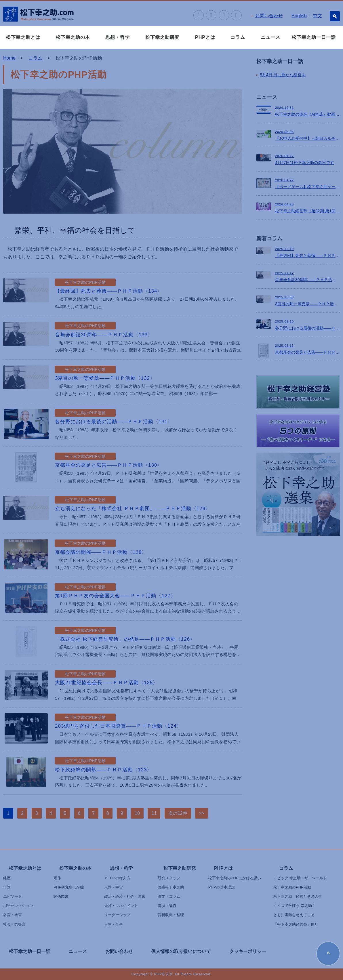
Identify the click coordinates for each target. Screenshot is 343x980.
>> (202, 813)
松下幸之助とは (23, 37)
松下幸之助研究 (162, 37)
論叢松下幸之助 (171, 887)
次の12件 (178, 813)
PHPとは (205, 37)
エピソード (13, 896)
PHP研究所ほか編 (69, 887)
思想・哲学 (118, 37)
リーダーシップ (117, 915)
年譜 (7, 887)
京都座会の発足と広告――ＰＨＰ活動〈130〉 (109, 465)
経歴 (7, 878)
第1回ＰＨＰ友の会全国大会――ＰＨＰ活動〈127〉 (115, 596)
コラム (238, 37)
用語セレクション (18, 906)
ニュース (270, 37)
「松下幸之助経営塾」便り (296, 924)
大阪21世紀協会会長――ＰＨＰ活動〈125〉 (106, 683)
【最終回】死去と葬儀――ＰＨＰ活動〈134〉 (109, 291)
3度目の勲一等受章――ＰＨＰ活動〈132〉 (105, 378)
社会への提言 (14, 924)
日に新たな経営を (283, 75)
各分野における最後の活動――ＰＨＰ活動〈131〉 (114, 422)
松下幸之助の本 (73, 37)
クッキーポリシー (248, 951)
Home (9, 58)
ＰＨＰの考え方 (117, 878)
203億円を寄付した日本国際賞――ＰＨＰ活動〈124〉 (118, 726)
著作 (57, 878)
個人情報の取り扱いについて (181, 951)
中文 (317, 16)
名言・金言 (13, 915)
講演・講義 (167, 906)
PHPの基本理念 (222, 887)
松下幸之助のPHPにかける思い (235, 878)
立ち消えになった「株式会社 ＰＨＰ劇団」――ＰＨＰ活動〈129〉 (133, 509)
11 (154, 813)
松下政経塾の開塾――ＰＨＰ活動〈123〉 (103, 770)
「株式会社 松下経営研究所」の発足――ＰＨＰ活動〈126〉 (125, 639)
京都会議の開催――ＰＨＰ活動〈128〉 (101, 552)
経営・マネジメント (121, 906)
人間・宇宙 (114, 887)
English (299, 16)
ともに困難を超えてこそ (294, 915)
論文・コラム (169, 896)
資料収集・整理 (171, 915)
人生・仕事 (114, 924)
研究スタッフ (169, 878)
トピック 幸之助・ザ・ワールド (300, 878)
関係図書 (61, 896)
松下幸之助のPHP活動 (292, 887)
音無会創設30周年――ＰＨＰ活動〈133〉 (104, 335)
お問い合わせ (269, 16)
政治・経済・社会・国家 (125, 896)
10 (137, 813)
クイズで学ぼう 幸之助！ (295, 906)
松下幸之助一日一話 (314, 37)
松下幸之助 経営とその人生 (298, 896)
